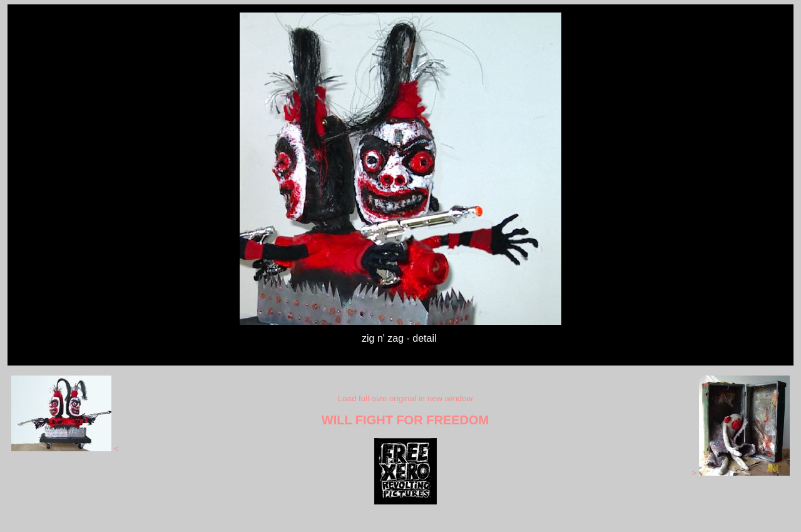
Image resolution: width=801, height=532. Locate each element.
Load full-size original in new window (406, 398)
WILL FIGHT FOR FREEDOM (405, 420)
